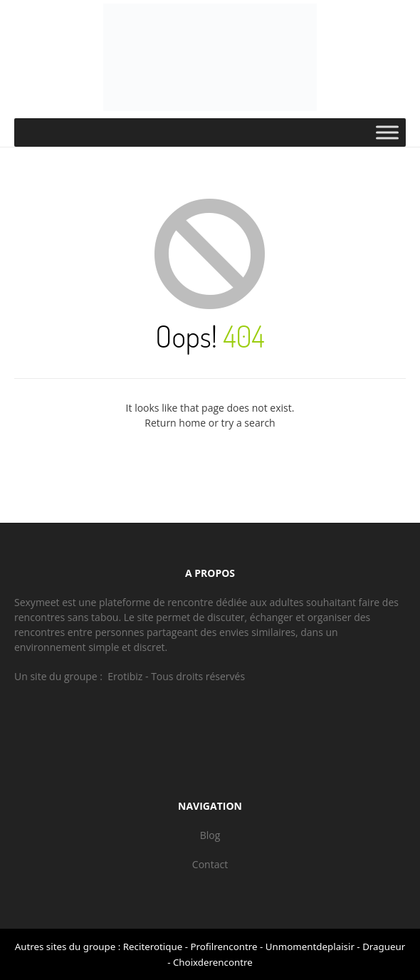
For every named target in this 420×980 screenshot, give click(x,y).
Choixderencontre (213, 962)
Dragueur (384, 947)
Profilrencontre (224, 947)
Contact (210, 864)
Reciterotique (153, 947)
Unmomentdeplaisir (310, 947)
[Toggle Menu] (387, 132)
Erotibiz (125, 676)
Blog (210, 835)
